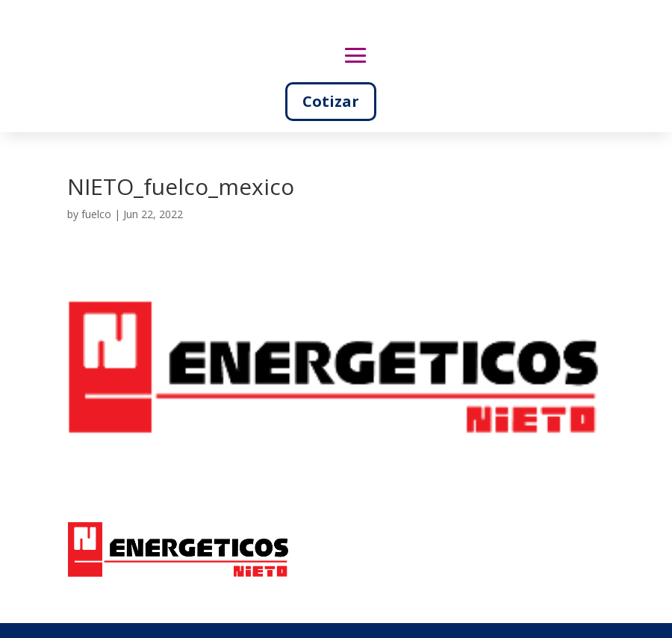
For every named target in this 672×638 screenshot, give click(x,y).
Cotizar (331, 101)
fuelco (96, 214)
